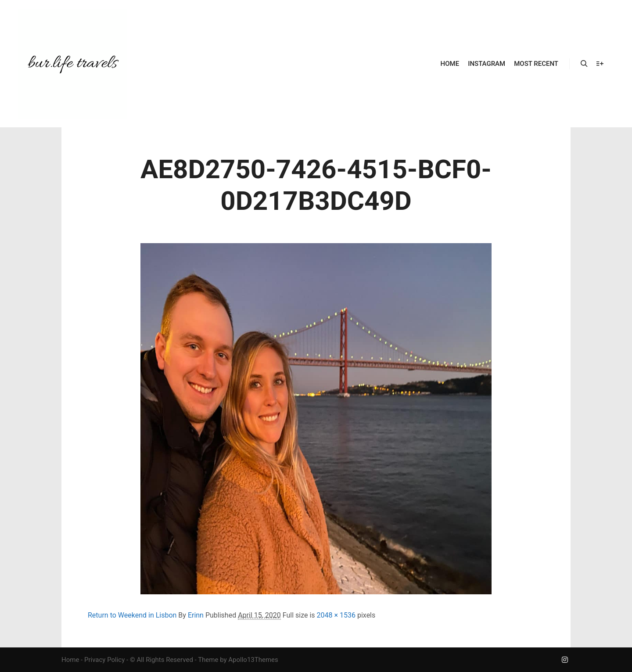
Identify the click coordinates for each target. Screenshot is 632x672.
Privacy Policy (104, 660)
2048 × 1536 (336, 615)
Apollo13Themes (253, 660)
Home (70, 660)
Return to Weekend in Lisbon (132, 615)
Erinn (196, 615)
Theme (208, 660)
